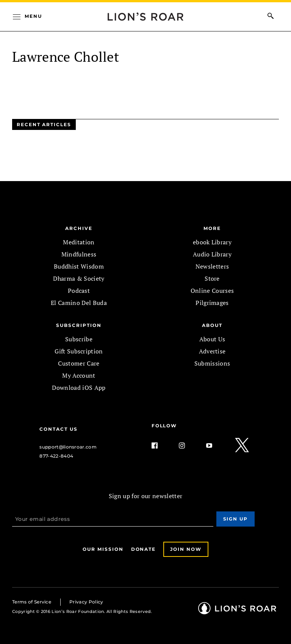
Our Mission (103, 549)
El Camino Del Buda (79, 303)
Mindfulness (79, 254)
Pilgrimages (212, 303)
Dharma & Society (79, 278)
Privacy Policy (86, 602)
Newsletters (212, 266)
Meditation (79, 242)
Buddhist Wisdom (79, 266)
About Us (212, 339)
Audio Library (212, 254)
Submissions (212, 363)
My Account (79, 375)
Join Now (186, 549)
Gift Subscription (79, 351)
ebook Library (212, 242)
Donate (144, 549)
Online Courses (212, 291)
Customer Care (79, 363)
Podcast (79, 291)
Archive (79, 228)
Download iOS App (79, 388)
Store (212, 278)
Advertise (212, 351)
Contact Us (58, 429)
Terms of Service (32, 602)
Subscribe (79, 339)
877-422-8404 (56, 456)
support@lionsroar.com (68, 447)
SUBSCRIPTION (79, 325)
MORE (212, 228)
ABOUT (212, 325)
